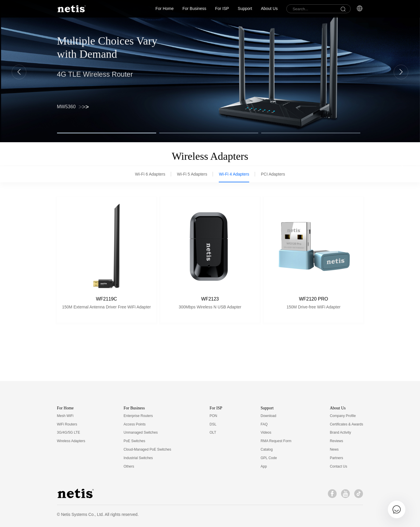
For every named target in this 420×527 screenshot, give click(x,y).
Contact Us (339, 466)
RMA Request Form (276, 441)
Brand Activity (341, 432)
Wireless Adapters (71, 441)
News (334, 449)
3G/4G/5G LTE (69, 432)
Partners (336, 458)
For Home (164, 8)
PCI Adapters (273, 174)
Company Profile (343, 416)
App (264, 466)
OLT (213, 432)
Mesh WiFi (65, 416)
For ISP (222, 8)
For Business (194, 8)
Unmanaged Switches (141, 432)
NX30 (69, 105)
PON (214, 416)
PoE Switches (134, 441)
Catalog (267, 449)
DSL (213, 424)
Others (129, 466)
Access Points (134, 424)
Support (245, 8)
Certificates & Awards (347, 424)
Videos (266, 432)
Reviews (336, 441)
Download (268, 416)
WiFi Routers (67, 424)
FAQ (264, 424)
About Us (269, 8)
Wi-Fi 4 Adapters (234, 174)
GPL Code (269, 458)
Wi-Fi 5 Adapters (192, 174)
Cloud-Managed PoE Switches (147, 449)
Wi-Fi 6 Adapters (150, 174)
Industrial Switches (138, 458)
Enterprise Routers (138, 416)
